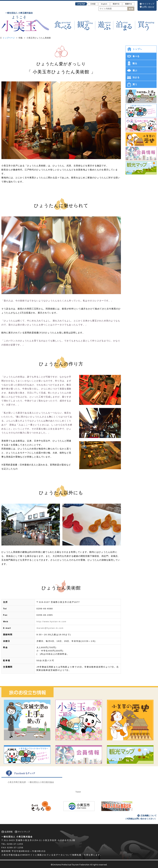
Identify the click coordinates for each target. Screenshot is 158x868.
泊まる (136, 77)
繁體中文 (129, 4)
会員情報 (9, 832)
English (104, 4)
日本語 (93, 4)
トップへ (137, 49)
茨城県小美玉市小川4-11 (29, 840)
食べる (136, 56)
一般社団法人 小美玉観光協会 (17, 837)
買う (135, 84)
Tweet (78, 792)
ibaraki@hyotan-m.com (50, 628)
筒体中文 (116, 4)
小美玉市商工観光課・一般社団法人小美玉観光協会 (31, 782)
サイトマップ (148, 4)
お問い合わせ (148, 7)
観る (135, 63)
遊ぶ (135, 70)
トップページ (9, 38)
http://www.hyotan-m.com (51, 622)
